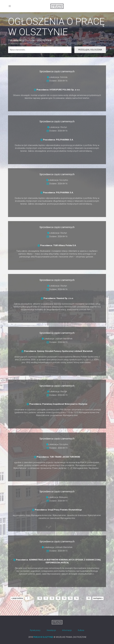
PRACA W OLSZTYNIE (43, 637)
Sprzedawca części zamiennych (57, 71)
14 (64, 598)
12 (52, 598)
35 (89, 598)
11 (46, 598)
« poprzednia (17, 598)
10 (40, 598)
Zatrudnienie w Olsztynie (21, 40)
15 (70, 598)
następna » (98, 598)
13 (58, 598)
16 (76, 598)
